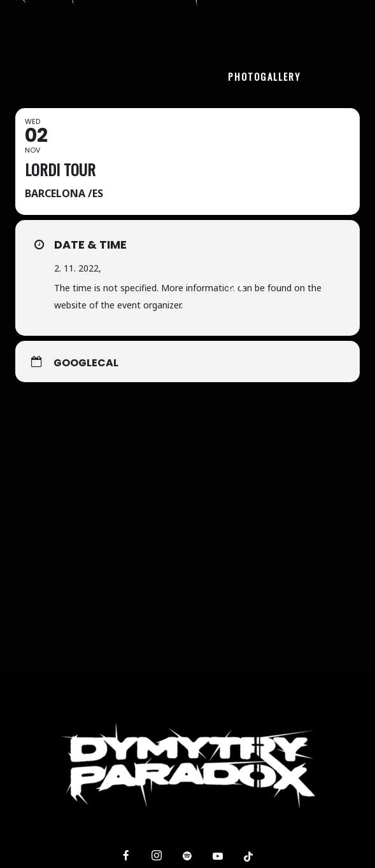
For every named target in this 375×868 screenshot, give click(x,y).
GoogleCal (86, 363)
